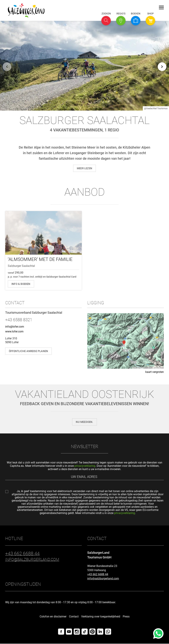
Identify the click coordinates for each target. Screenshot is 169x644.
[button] (106, 21)
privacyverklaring (85, 466)
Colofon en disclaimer (53, 617)
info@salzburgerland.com (103, 579)
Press (126, 617)
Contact (74, 617)
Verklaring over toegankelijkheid (101, 617)
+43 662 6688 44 (98, 575)
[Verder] (162, 66)
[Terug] (7, 66)
